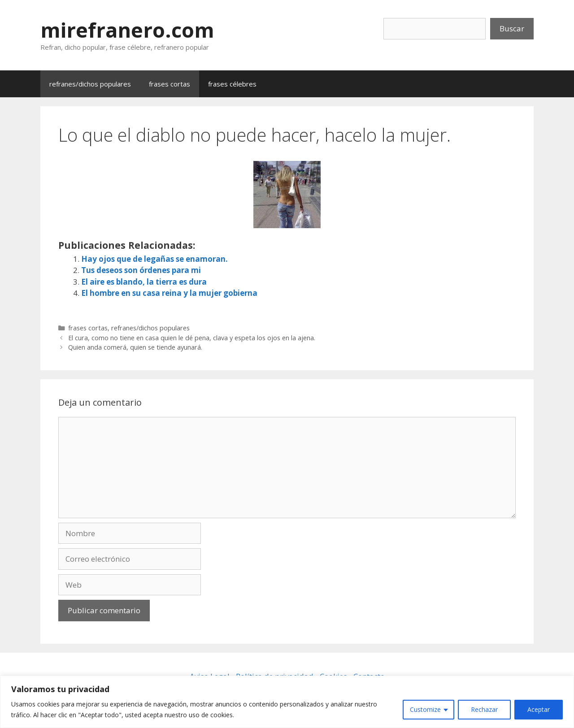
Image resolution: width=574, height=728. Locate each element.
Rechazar (484, 709)
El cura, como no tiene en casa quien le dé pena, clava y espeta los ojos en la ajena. (192, 338)
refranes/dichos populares (90, 84)
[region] (287, 702)
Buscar (512, 28)
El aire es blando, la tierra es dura (144, 282)
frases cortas (170, 84)
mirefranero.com (127, 30)
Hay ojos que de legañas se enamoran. (154, 259)
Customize (425, 709)
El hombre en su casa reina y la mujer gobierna (169, 293)
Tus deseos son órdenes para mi (141, 270)
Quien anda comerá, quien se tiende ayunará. (135, 347)
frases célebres (232, 84)
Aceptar (539, 709)
